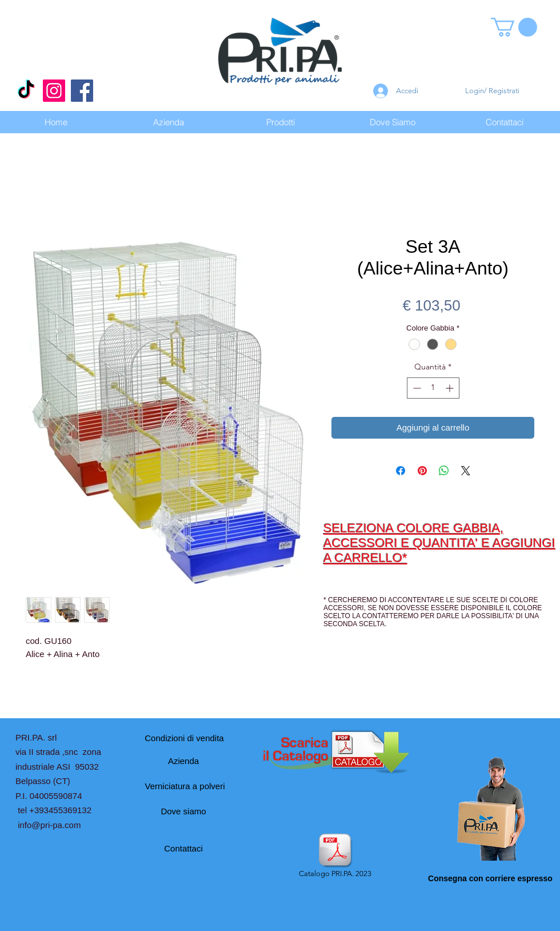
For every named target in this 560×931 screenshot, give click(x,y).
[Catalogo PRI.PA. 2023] (335, 857)
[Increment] (451, 388)
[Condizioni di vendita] (184, 738)
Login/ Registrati (492, 91)
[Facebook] (82, 91)
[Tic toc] (26, 91)
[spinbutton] (433, 388)
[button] (514, 27)
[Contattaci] (183, 849)
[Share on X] (466, 471)
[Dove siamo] (183, 811)
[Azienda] (183, 761)
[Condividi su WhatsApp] (444, 471)
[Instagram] (54, 91)
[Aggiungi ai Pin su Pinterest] (422, 471)
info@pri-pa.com (49, 825)
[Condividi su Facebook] (401, 471)
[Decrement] (416, 388)
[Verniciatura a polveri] (185, 786)
